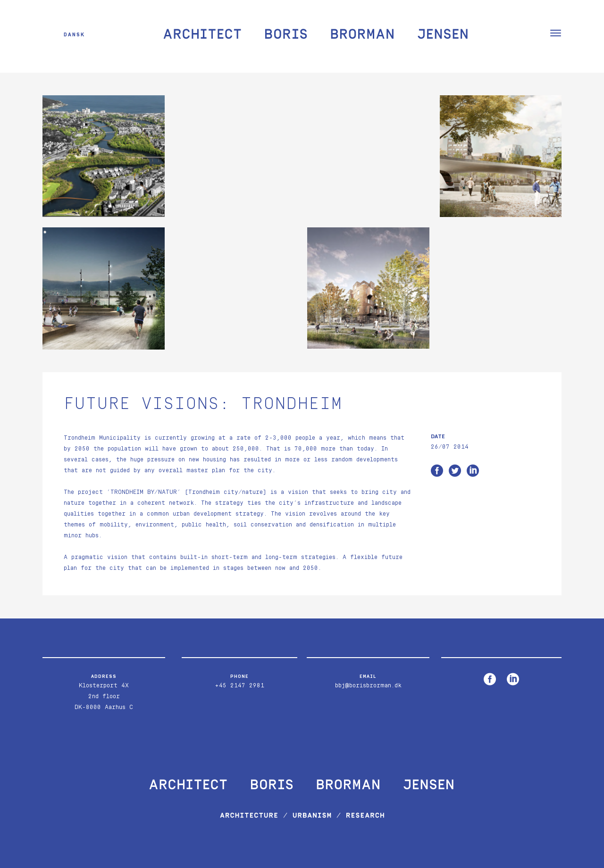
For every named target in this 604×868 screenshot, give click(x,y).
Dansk (74, 34)
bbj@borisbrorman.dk (368, 686)
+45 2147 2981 (239, 686)
